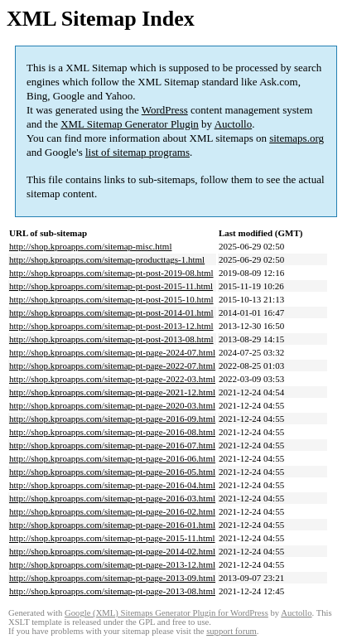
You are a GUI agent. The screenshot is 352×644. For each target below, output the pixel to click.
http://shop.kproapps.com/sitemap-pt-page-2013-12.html (112, 564)
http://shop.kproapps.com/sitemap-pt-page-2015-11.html (112, 538)
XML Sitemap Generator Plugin (130, 124)
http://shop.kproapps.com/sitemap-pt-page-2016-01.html (112, 525)
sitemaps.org (297, 138)
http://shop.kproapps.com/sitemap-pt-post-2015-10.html (111, 299)
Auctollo (234, 124)
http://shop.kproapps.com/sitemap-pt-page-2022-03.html (112, 379)
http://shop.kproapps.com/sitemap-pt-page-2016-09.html (112, 419)
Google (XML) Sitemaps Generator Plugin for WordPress (166, 613)
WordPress (165, 110)
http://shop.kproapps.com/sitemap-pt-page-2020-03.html (112, 405)
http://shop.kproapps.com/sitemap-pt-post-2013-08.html (111, 339)
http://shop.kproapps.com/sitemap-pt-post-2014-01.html (111, 312)
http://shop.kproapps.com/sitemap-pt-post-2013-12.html (111, 326)
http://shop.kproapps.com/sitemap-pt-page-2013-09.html (112, 578)
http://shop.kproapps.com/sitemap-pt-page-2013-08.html (112, 591)
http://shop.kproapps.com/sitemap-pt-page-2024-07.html (112, 352)
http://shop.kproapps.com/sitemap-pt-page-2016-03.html (112, 498)
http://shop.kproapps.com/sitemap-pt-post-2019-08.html (111, 273)
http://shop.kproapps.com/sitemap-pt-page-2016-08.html (112, 432)
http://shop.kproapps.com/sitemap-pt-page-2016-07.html (112, 445)
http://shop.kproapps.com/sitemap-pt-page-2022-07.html (112, 366)
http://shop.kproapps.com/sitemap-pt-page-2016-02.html (112, 511)
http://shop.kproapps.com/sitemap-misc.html (90, 246)
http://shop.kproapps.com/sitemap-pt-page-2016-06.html (112, 458)
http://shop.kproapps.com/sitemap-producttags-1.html (107, 259)
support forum (231, 631)
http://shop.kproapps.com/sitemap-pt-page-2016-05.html (112, 472)
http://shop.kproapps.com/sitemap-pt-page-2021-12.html (112, 392)
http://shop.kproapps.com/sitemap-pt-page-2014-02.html (112, 551)
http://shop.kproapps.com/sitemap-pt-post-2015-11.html (111, 286)
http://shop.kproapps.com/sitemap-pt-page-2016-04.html (112, 485)
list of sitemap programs (137, 152)
